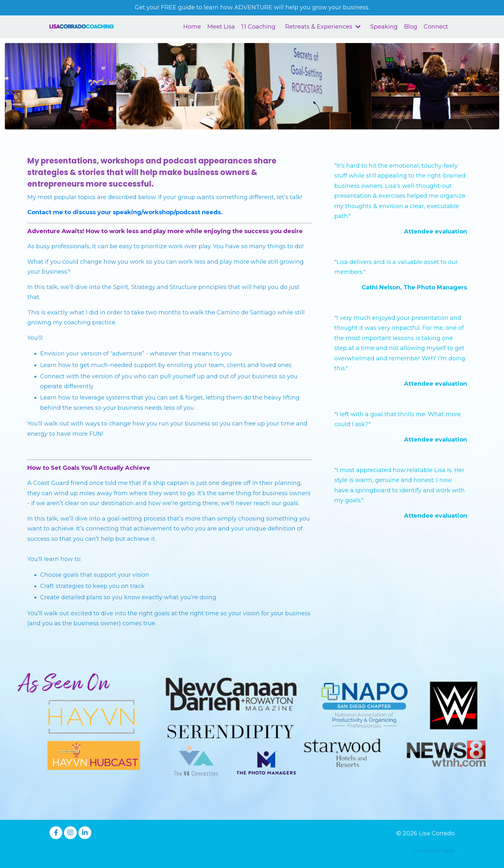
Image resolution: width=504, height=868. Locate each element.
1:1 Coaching (258, 27)
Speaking (384, 27)
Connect (436, 27)
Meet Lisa (221, 27)
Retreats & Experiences (323, 27)
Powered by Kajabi (434, 851)
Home (192, 27)
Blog (411, 27)
